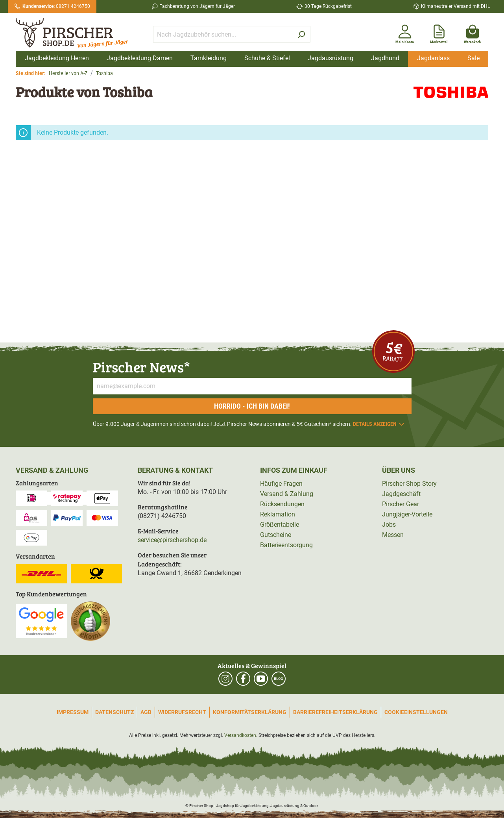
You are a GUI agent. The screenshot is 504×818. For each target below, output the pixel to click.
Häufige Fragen (281, 484)
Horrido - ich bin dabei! (252, 406)
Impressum (73, 712)
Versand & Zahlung (287, 494)
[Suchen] (301, 34)
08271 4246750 (56, 6)
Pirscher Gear (401, 504)
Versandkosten (240, 735)
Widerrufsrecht (182, 712)
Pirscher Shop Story (409, 484)
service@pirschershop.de (172, 540)
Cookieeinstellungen (416, 712)
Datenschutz (114, 712)
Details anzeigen (379, 424)
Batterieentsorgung (286, 545)
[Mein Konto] (405, 33)
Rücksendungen (282, 504)
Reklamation (278, 514)
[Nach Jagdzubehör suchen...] (223, 34)
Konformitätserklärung (250, 712)
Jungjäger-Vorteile (407, 514)
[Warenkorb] (472, 33)
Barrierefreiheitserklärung (335, 712)
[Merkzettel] (439, 33)
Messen (393, 535)
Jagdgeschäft (401, 494)
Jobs (389, 525)
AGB (146, 712)
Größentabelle (280, 525)
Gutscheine (276, 535)
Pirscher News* (141, 367)
